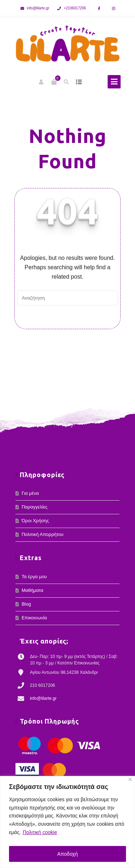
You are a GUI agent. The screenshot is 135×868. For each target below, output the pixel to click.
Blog (26, 604)
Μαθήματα (32, 590)
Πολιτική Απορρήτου (42, 534)
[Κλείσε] (130, 779)
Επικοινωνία (34, 618)
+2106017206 (75, 8)
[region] (67, 822)
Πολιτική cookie (40, 832)
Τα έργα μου (34, 577)
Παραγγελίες (35, 507)
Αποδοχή (67, 854)
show (79, 82)
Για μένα (30, 493)
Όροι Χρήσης (35, 521)
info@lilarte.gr (38, 8)
